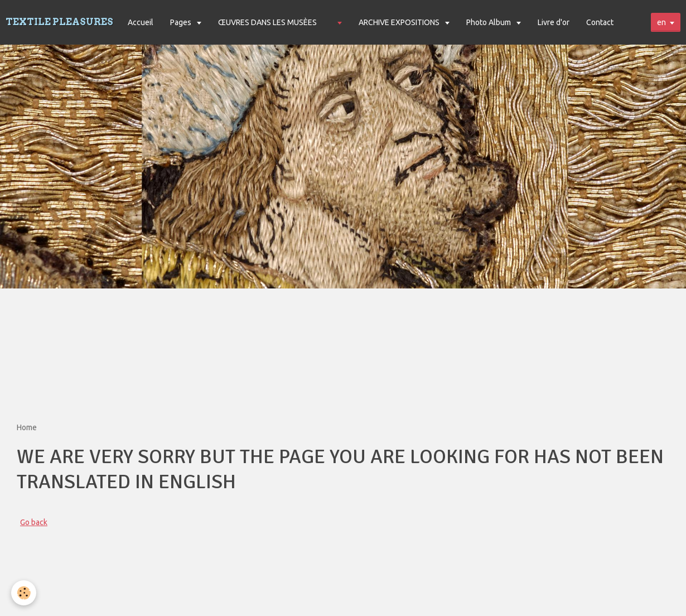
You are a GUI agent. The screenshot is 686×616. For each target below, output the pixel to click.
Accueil (141, 22)
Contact (600, 22)
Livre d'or (554, 22)
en (661, 22)
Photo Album (489, 22)
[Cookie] (24, 593)
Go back (34, 522)
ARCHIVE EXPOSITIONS (400, 22)
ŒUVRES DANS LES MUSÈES (267, 22)
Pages (182, 22)
